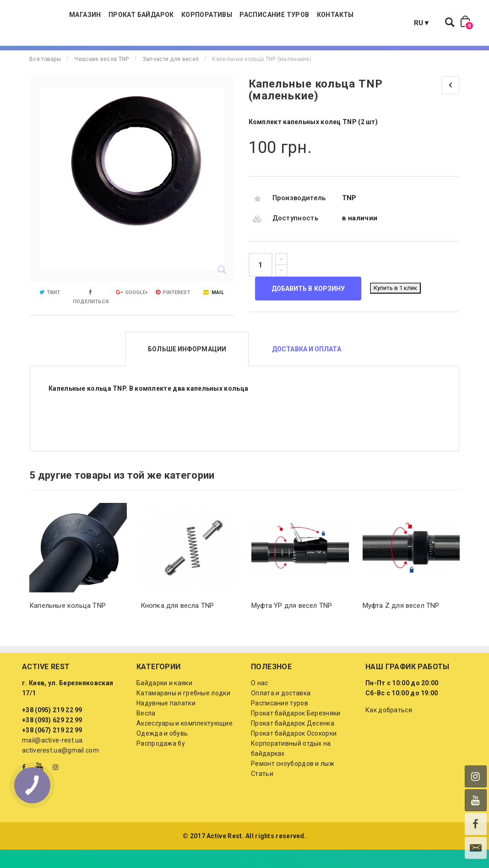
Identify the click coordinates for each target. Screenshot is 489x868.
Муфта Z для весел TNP (401, 624)
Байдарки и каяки (164, 701)
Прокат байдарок (182, 23)
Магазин (126, 23)
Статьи (262, 792)
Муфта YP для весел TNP (292, 624)
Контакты (377, 23)
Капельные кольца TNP (68, 624)
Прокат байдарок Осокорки (294, 752)
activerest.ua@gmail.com (60, 769)
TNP (349, 216)
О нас (260, 701)
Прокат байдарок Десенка (293, 742)
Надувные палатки (166, 721)
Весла (146, 732)
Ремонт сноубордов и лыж (293, 782)
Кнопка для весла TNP (177, 624)
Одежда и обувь (162, 752)
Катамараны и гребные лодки (183, 711)
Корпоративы (248, 23)
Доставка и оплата (307, 367)
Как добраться (389, 728)
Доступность (295, 236)
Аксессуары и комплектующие (185, 742)
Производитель (299, 216)
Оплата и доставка (281, 711)
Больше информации (187, 367)
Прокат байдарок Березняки (296, 732)
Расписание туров (315, 23)
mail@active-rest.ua (52, 759)
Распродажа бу (161, 762)
